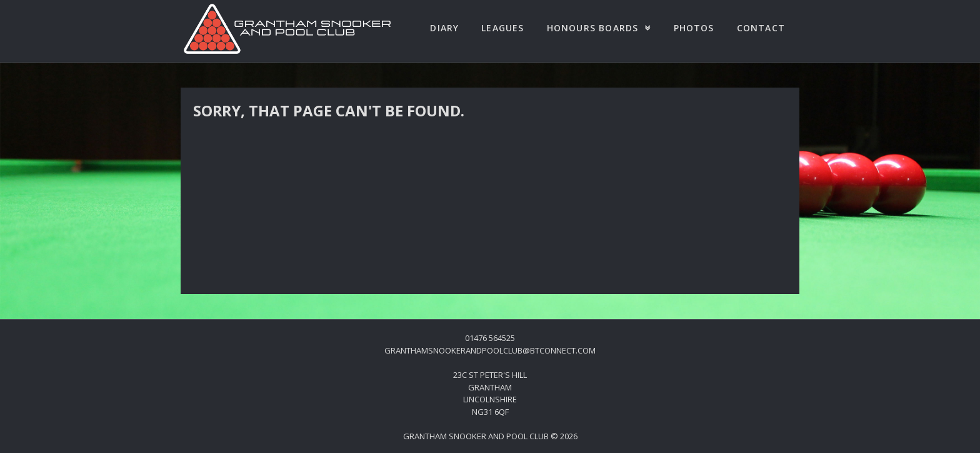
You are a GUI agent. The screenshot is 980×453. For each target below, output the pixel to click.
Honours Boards (593, 28)
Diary (444, 28)
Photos (694, 28)
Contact (761, 28)
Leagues (502, 28)
